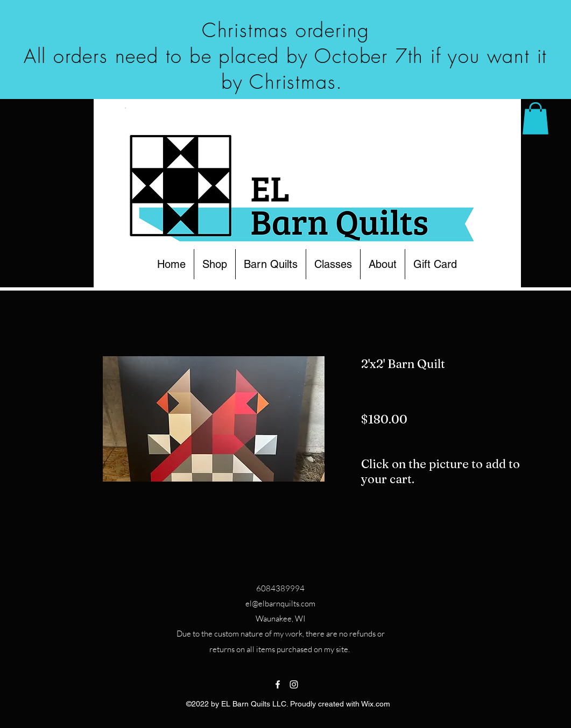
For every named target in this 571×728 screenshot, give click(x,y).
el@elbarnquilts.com (280, 603)
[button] (215, 264)
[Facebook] (278, 684)
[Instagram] (294, 684)
